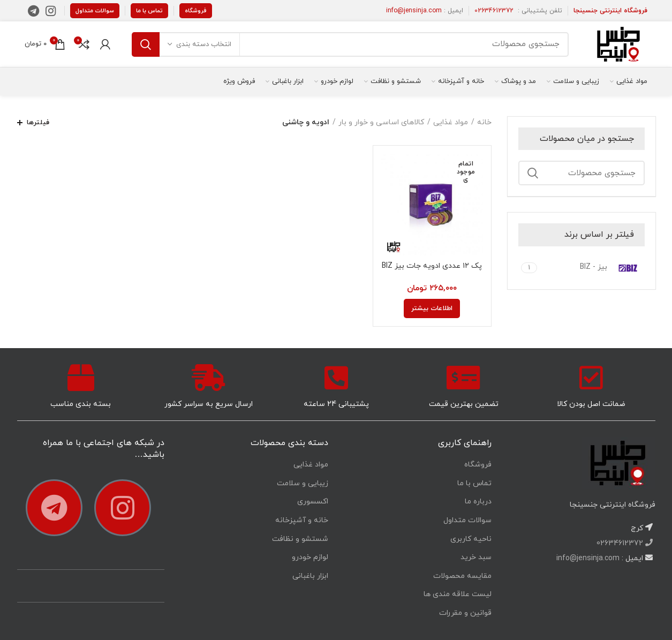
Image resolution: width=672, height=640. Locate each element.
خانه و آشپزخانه (302, 520)
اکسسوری (313, 502)
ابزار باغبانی (310, 576)
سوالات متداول (95, 11)
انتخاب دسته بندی (204, 44)
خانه (484, 122)
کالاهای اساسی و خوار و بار (381, 122)
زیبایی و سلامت (303, 483)
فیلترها (38, 123)
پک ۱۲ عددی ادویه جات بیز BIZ (432, 266)
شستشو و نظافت (300, 539)
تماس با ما (149, 11)
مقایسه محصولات (462, 576)
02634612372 (494, 11)
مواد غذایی (451, 122)
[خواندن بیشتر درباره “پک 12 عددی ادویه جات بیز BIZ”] (432, 308)
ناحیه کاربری (471, 539)
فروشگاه (196, 11)
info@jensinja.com (414, 11)
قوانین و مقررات (465, 613)
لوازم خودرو (310, 557)
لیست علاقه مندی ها (458, 594)
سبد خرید (476, 557)
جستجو (146, 44)
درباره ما (478, 502)
